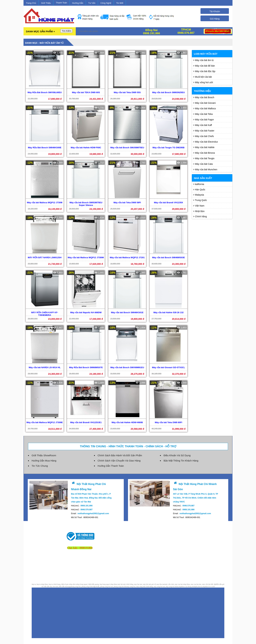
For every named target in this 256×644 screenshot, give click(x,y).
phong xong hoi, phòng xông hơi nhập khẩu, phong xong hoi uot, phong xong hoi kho (99, 584)
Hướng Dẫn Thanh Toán (111, 464)
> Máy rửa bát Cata (203, 164)
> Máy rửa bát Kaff (202, 125)
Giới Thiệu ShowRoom (44, 453)
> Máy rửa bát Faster (204, 131)
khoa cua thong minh (188, 584)
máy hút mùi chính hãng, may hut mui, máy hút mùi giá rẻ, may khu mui (141, 582)
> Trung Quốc (200, 200)
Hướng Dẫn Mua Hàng (44, 458)
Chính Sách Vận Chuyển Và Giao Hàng (119, 458)
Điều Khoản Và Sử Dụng (177, 453)
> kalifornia (199, 184)
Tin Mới (120, 3)
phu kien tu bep (200, 584)
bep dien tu (74, 582)
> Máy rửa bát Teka (203, 114)
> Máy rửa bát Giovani (204, 103)
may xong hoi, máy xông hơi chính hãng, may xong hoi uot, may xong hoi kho (152, 584)
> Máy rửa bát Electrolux (205, 142)
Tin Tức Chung (40, 464)
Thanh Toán (61, 3)
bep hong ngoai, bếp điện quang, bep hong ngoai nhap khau (97, 582)
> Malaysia (198, 195)
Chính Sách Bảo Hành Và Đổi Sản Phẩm (120, 453)
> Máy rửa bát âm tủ (203, 60)
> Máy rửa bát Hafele (204, 147)
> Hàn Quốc (199, 190)
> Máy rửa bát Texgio (204, 158)
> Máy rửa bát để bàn (204, 66)
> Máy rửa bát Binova (204, 153)
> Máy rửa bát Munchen (205, 169)
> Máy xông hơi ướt (203, 82)
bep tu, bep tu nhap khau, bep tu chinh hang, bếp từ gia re (51, 582)
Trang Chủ (31, 3)
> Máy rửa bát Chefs (203, 136)
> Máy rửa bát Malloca (204, 108)
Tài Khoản (215, 11)
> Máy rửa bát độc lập (204, 71)
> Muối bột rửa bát (202, 77)
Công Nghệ (106, 3)
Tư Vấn (92, 3)
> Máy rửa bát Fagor (203, 120)
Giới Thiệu (46, 3)
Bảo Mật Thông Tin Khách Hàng (181, 458)
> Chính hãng (200, 216)
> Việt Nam (199, 206)
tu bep (179, 584)
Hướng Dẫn (78, 3)
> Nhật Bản (199, 211)
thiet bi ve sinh (210, 584)
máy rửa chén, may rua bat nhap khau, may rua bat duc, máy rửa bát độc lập (190, 582)
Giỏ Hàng (215, 19)
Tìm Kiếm (66, 31)
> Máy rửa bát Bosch (204, 97)
